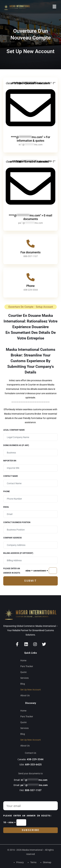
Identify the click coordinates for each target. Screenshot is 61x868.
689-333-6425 (33, 765)
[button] (54, 7)
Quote (23, 672)
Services (24, 678)
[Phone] (31, 277)
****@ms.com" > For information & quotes (30, 139)
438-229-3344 (35, 759)
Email (6, 507)
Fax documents (30, 252)
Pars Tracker (27, 666)
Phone (30, 286)
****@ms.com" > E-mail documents (30, 217)
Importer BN (10, 461)
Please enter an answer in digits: (12, 571)
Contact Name (11, 476)
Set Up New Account (31, 690)
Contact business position (17, 522)
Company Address (12, 538)
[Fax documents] (31, 244)
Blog (23, 684)
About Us (25, 695)
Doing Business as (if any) (16, 445)
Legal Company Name (14, 430)
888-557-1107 (33, 790)
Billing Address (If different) (18, 553)
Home (23, 660)
